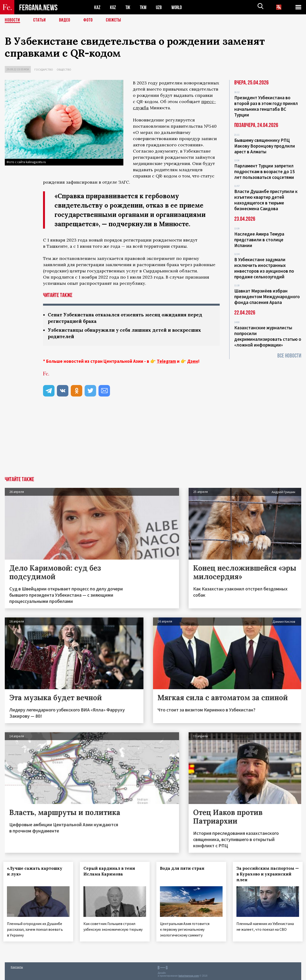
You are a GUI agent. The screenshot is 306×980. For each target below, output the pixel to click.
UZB (160, 7)
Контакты (17, 966)
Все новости (289, 356)
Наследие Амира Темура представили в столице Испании (259, 240)
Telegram (166, 361)
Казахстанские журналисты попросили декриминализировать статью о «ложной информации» (268, 336)
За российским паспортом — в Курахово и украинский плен (268, 874)
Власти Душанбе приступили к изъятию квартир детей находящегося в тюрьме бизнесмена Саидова (266, 200)
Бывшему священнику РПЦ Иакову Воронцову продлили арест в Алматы (265, 146)
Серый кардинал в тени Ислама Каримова (111, 871)
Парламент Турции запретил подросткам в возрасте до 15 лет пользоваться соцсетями (265, 171)
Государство (44, 69)
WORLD (178, 7)
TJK (128, 7)
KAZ (97, 7)
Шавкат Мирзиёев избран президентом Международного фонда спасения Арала (267, 297)
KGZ (113, 7)
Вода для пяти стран (184, 868)
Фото (88, 20)
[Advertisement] (153, 441)
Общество (64, 69)
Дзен (193, 361)
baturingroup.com (189, 975)
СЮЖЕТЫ (114, 20)
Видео (65, 20)
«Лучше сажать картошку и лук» (36, 871)
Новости (12, 20)
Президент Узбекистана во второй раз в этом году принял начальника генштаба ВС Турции (266, 106)
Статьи (40, 20)
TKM (144, 7)
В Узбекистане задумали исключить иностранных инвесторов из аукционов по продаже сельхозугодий (264, 268)
